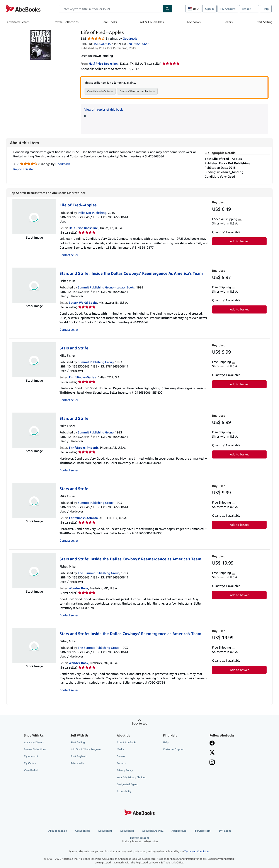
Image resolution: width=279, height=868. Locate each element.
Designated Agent (127, 784)
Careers (121, 756)
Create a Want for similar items (137, 91)
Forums (121, 763)
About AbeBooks (127, 742)
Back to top (140, 723)
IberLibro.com (202, 831)
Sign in (209, 9)
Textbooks (194, 22)
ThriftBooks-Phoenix (84, 447)
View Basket (31, 770)
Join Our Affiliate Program (86, 749)
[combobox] (111, 9)
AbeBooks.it (127, 831)
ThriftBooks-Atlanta (83, 518)
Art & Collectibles (152, 22)
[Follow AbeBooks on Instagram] (212, 763)
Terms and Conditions (197, 851)
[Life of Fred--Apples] (40, 32)
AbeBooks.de (83, 831)
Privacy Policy (125, 770)
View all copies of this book (104, 109)
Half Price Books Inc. (84, 228)
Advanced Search (18, 22)
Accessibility (124, 791)
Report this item (24, 169)
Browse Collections (65, 22)
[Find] (167, 9)
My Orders (30, 763)
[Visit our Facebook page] (212, 743)
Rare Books (109, 22)
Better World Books (83, 303)
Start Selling (264, 22)
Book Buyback (79, 756)
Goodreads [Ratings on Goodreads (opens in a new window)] (130, 38)
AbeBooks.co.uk (58, 831)
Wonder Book (78, 588)
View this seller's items (100, 91)
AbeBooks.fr (105, 831)
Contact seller (69, 255)
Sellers (228, 22)
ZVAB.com (225, 831)
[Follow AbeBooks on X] (212, 753)
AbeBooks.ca (179, 831)
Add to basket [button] (239, 241)
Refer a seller (78, 763)
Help (266, 9)
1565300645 (102, 44)
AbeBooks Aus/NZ (153, 831)
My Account (228, 9)
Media (120, 749)
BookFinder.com (139, 840)
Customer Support (174, 749)
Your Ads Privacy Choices (131, 777)
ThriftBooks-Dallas (82, 377)
